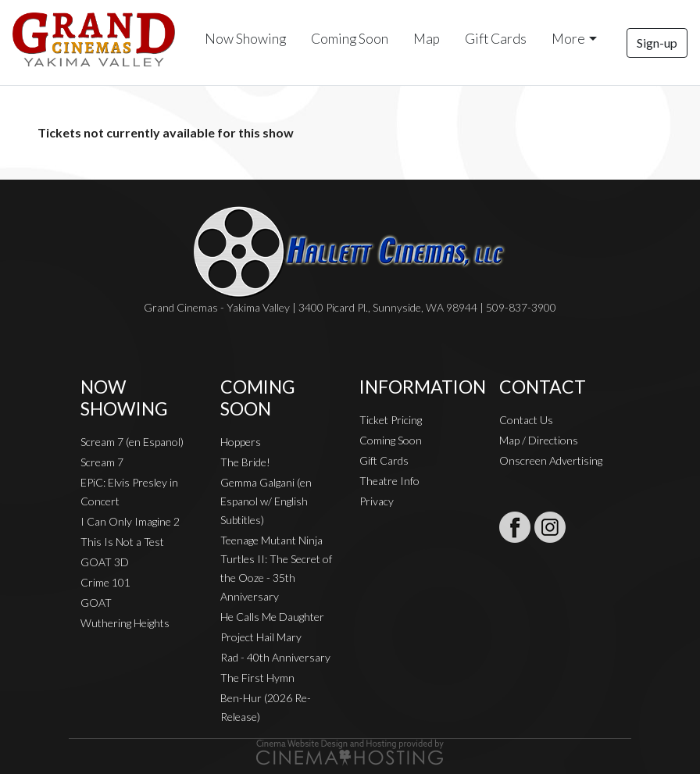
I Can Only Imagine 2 (130, 521)
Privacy (377, 501)
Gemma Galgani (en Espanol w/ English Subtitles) (266, 501)
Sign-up (657, 43)
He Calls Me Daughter (272, 617)
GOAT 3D (105, 562)
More (568, 39)
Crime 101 (105, 582)
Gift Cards (496, 39)
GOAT (96, 603)
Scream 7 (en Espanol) (132, 442)
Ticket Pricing (391, 420)
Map (427, 39)
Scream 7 (102, 462)
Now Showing (245, 39)
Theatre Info (389, 481)
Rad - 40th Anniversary (275, 657)
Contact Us (526, 420)
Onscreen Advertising (551, 460)
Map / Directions (539, 440)
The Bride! (245, 462)
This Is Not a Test (122, 542)
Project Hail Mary (261, 637)
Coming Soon (350, 39)
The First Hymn (257, 678)
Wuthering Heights (125, 623)
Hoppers (241, 442)
